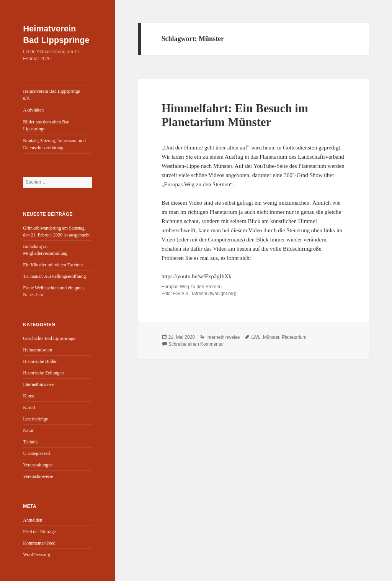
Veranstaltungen (38, 465)
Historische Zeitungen (43, 373)
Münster (271, 337)
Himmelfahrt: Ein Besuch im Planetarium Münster (235, 115)
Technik (30, 442)
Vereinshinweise (38, 476)
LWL (256, 337)
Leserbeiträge (35, 419)
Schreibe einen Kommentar (196, 344)
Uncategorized (36, 453)
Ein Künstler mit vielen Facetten (53, 265)
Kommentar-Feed (39, 543)
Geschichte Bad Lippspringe (49, 338)
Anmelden (33, 520)
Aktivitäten (33, 110)
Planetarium (294, 337)
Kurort (29, 407)
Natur (28, 430)
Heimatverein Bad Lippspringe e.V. (51, 95)
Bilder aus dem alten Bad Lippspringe (46, 125)
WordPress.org (36, 555)
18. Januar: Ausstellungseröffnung (54, 276)
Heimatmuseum (38, 350)
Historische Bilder (40, 361)
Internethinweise (38, 384)
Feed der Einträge (39, 532)
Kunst (29, 396)
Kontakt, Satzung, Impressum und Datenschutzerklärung (54, 144)
